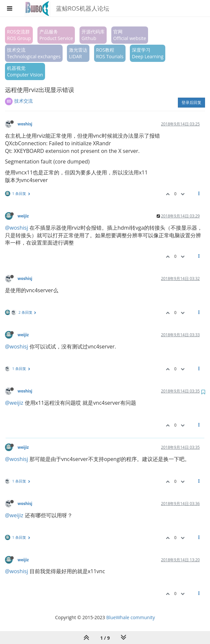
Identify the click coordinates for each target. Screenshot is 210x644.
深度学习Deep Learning (148, 53)
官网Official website (130, 35)
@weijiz (14, 403)
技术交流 (24, 101)
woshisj (25, 124)
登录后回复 (191, 102)
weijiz (23, 216)
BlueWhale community (131, 617)
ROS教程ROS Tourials (110, 53)
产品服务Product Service (56, 35)
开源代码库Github (93, 35)
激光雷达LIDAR (78, 53)
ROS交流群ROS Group (19, 35)
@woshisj (17, 228)
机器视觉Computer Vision (25, 71)
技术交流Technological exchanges (34, 53)
